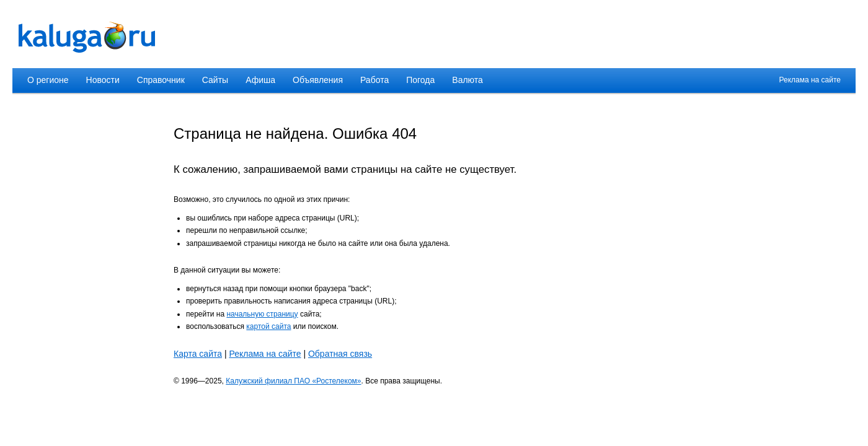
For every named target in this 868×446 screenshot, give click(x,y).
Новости (103, 80)
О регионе (48, 80)
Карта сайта (198, 354)
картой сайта (268, 326)
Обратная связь (340, 354)
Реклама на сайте (810, 80)
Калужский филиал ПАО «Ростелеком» (293, 381)
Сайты (215, 80)
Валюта (467, 80)
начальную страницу (262, 314)
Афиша (260, 80)
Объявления (318, 80)
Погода (420, 80)
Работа (374, 80)
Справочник (161, 80)
